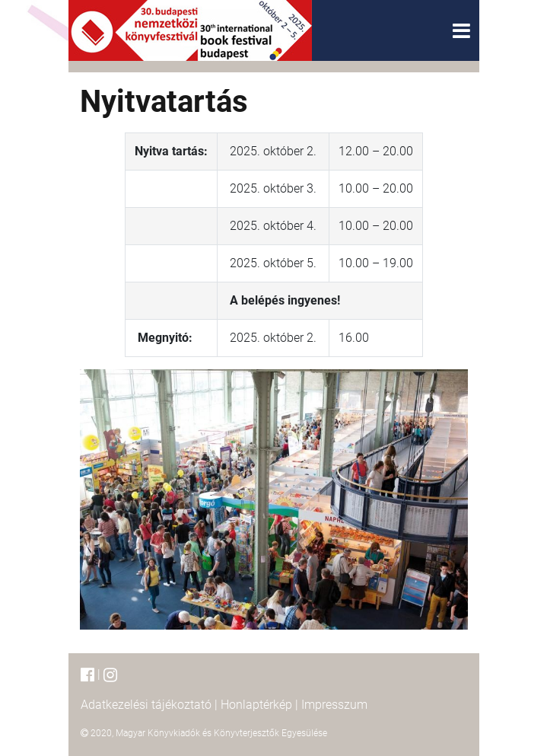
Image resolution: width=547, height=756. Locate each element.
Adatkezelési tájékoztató (146, 705)
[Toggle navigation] (461, 31)
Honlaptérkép (256, 705)
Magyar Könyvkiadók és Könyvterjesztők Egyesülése (221, 733)
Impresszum (334, 705)
